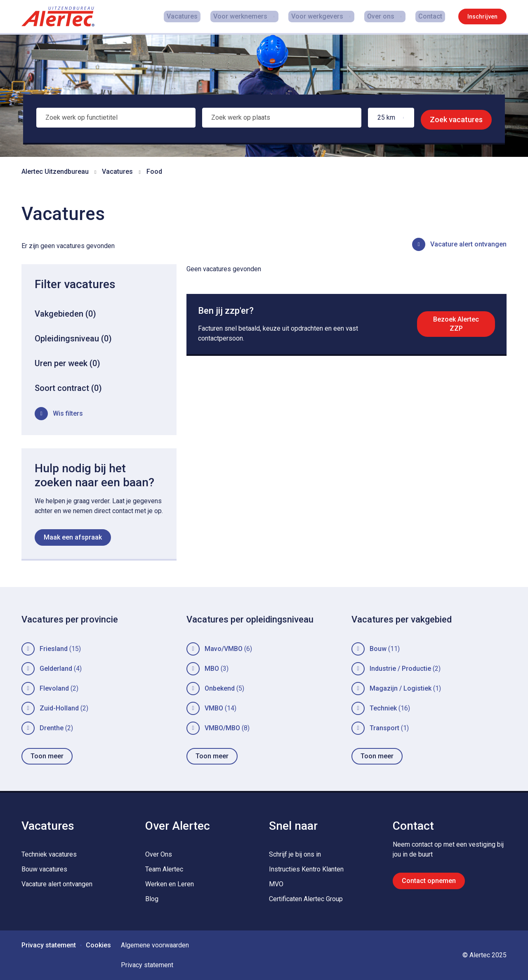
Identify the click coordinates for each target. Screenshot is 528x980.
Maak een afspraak (73, 537)
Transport (384, 728)
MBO (212, 669)
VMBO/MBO (222, 728)
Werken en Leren (170, 884)
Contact (433, 16)
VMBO (214, 708)
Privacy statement (49, 945)
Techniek (383, 708)
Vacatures (194, 16)
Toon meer (47, 756)
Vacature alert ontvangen (468, 244)
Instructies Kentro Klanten (306, 869)
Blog (152, 899)
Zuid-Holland (59, 708)
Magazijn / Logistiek (401, 688)
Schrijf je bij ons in (295, 854)
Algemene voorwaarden (155, 945)
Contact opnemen (429, 881)
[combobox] (115, 120)
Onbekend (220, 688)
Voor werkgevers (323, 16)
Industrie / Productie (400, 669)
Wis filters (68, 413)
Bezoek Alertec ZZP (455, 326)
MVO (276, 884)
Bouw (378, 649)
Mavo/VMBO (224, 649)
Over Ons (159, 854)
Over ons (385, 16)
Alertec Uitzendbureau (55, 172)
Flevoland (54, 688)
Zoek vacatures (456, 120)
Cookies (98, 945)
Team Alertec (164, 869)
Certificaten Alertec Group (306, 899)
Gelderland (56, 669)
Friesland (54, 649)
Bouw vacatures (44, 869)
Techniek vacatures (49, 854)
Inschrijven (482, 17)
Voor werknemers (247, 16)
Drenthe (52, 728)
